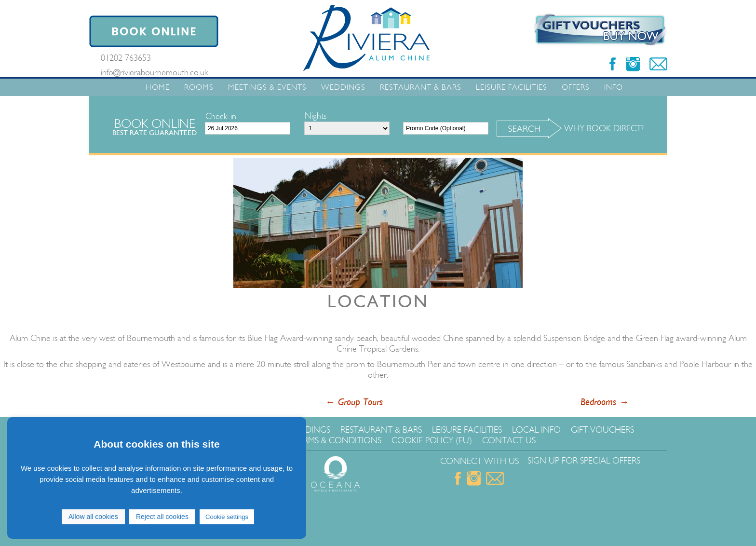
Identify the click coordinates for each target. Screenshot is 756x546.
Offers (576, 87)
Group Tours (354, 402)
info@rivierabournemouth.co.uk (155, 72)
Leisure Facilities (512, 87)
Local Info (536, 430)
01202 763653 (126, 58)
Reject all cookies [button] (162, 517)
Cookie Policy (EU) (432, 440)
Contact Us (509, 440)
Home (158, 87)
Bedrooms (605, 402)
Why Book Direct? (604, 128)
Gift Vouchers (602, 430)
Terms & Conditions (338, 440)
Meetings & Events (267, 87)
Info (614, 87)
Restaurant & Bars (421, 87)
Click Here (554, 476)
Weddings (343, 87)
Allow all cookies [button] (93, 517)
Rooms (199, 87)
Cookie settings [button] (227, 517)
